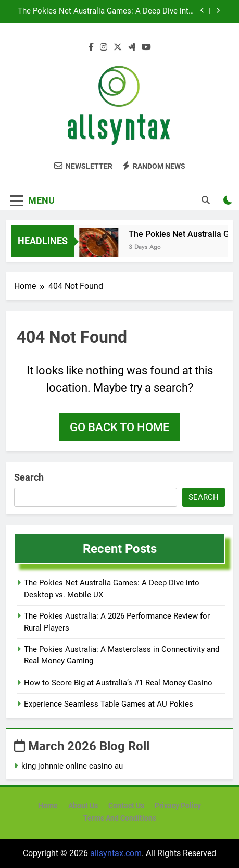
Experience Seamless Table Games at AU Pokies (109, 704)
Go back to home (119, 427)
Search (29, 477)
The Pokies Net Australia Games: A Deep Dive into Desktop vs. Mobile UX (105, 11)
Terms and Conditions (120, 818)
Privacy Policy (178, 806)
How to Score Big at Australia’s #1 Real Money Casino (118, 683)
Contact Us (126, 806)
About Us (83, 806)
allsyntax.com (116, 853)
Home (48, 806)
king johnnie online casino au (72, 766)
